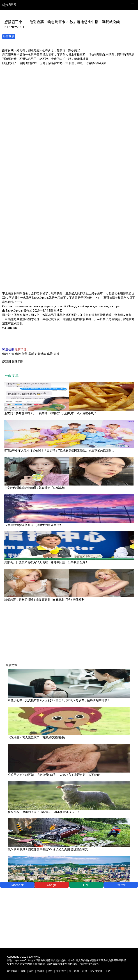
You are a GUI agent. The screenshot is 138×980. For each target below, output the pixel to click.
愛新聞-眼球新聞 (13, 362)
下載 (108, 971)
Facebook (17, 885)
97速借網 (8, 349)
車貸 (50, 354)
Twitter (121, 885)
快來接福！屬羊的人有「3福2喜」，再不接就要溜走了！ (44, 812)
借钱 (50, 971)
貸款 (31, 971)
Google (52, 885)
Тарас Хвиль (14, 310)
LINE (86, 885)
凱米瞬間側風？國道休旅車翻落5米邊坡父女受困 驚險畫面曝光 (48, 849)
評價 (85, 971)
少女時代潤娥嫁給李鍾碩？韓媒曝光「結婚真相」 (36, 488)
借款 (18, 354)
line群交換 (96, 971)
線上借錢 (74, 971)
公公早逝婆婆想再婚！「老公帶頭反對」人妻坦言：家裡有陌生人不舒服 (54, 775)
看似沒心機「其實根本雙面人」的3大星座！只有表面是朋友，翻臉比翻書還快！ (59, 700)
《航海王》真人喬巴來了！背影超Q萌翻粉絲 (36, 737)
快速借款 (61, 971)
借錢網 (41, 971)
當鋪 (31, 354)
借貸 (25, 354)
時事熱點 (9, 37)
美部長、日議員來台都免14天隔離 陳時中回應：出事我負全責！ (46, 562)
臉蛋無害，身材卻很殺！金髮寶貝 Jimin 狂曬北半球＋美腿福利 (44, 599)
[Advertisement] (69, 90)
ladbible (12, 328)
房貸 (56, 354)
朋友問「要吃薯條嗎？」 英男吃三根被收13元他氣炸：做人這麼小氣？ (50, 413)
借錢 (5, 354)
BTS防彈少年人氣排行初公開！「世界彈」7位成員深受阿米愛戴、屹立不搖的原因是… (59, 450)
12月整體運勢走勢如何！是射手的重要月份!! (33, 525)
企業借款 (40, 354)
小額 (11, 354)
